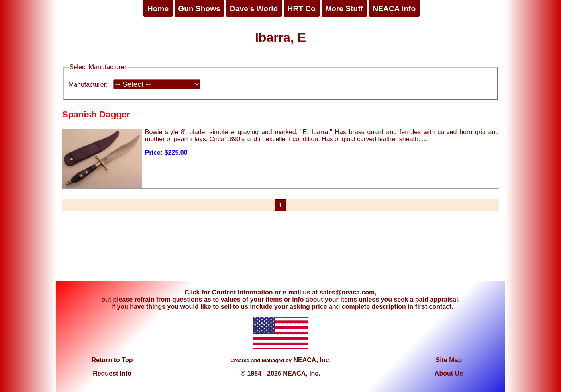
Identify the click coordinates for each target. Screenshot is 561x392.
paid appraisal (437, 299)
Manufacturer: (88, 85)
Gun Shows (199, 9)
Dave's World (254, 9)
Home (158, 9)
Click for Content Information (229, 292)
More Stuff (344, 9)
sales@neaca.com (347, 292)
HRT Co (302, 9)
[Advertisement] (280, 251)
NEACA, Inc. (312, 360)
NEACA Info (394, 9)
